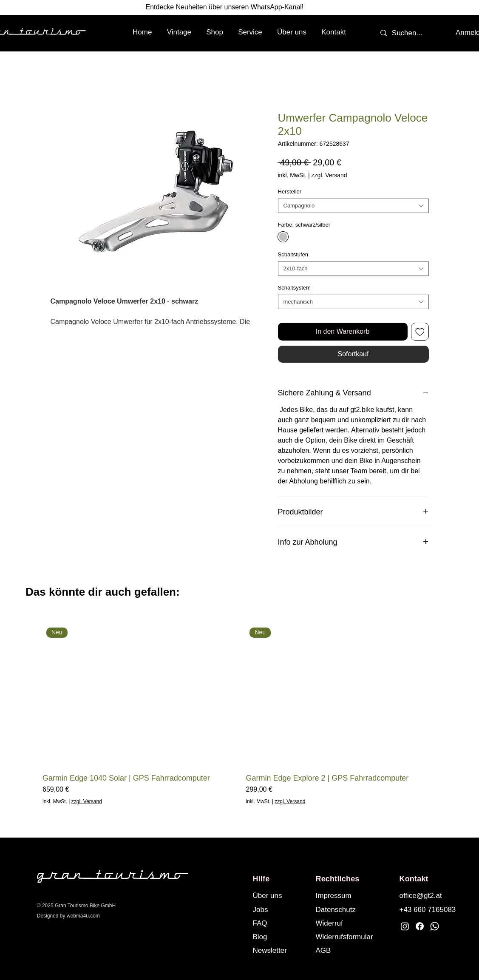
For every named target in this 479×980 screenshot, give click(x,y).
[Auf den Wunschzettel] (420, 332)
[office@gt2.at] (427, 895)
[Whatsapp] (435, 926)
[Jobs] (281, 909)
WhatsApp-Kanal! (277, 7)
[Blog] (281, 937)
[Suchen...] (407, 33)
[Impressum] (343, 895)
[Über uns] (281, 895)
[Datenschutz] (343, 909)
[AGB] (352, 950)
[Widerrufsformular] (352, 937)
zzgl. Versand (329, 175)
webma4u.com (83, 916)
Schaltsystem (294, 288)
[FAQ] (281, 923)
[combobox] (353, 206)
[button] (215, 32)
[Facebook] (420, 926)
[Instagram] (405, 926)
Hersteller (290, 192)
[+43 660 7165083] (429, 909)
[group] (239, 714)
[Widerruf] (352, 923)
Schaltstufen (293, 254)
